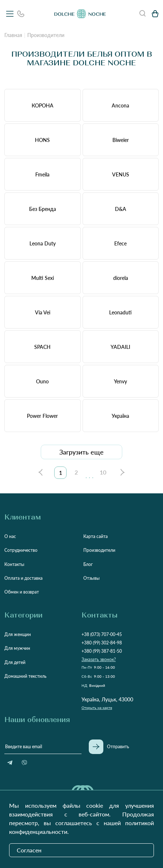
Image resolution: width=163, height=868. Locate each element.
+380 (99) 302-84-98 (102, 643)
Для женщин (18, 634)
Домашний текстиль (25, 676)
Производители (99, 550)
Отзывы (92, 578)
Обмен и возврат (22, 592)
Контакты (14, 564)
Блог (88, 564)
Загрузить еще (81, 452)
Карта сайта (96, 536)
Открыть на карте (97, 708)
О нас (10, 536)
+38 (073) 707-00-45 (102, 634)
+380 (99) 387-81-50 (102, 651)
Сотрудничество (21, 550)
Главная (13, 35)
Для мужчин (17, 648)
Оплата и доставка (23, 578)
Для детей (15, 662)
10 (103, 472)
